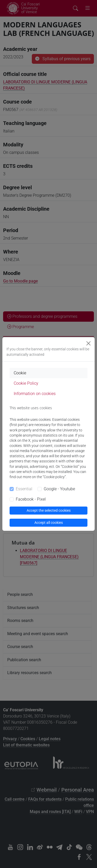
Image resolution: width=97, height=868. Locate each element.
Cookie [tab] (20, 373)
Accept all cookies (49, 523)
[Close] (88, 343)
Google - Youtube (59, 489)
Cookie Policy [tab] (26, 383)
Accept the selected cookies (49, 510)
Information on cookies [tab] (35, 394)
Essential (24, 489)
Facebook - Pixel (31, 499)
